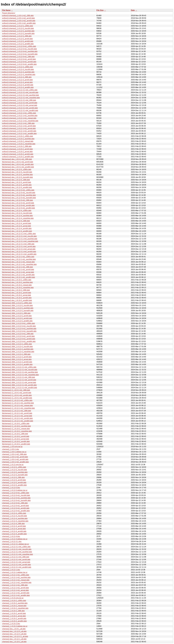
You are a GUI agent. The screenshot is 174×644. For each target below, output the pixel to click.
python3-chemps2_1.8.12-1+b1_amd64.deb (19, 134)
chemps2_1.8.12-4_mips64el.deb (15, 521)
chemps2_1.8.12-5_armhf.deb (14, 480)
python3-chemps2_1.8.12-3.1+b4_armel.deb (20, 105)
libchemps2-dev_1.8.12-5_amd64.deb (17, 187)
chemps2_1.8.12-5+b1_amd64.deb (16, 511)
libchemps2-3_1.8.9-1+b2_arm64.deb (17, 395)
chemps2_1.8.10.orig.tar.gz (13, 598)
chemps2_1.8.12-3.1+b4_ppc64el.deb (17, 552)
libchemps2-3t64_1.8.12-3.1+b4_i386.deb (19, 377)
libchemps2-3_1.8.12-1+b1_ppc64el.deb (18, 403)
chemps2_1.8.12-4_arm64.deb (14, 531)
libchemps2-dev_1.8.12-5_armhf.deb (17, 182)
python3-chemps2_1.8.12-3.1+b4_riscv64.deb (20, 92)
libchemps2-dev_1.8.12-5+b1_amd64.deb (19, 208)
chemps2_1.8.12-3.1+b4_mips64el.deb (17, 554)
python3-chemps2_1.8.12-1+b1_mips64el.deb (20, 121)
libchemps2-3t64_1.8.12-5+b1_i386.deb (18, 334)
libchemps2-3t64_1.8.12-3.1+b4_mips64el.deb (20, 375)
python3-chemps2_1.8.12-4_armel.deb (17, 82)
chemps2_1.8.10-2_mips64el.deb (15, 608)
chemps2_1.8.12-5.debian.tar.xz (15, 490)
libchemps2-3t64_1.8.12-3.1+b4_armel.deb (19, 382)
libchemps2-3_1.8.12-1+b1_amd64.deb (18, 421)
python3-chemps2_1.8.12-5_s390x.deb (18, 26)
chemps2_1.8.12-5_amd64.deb (14, 485)
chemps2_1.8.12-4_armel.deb (14, 529)
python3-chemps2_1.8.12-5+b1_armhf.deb (19, 59)
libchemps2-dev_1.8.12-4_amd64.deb (17, 231)
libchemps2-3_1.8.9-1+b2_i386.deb (16, 390)
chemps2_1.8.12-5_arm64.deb (14, 483)
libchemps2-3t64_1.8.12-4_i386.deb (16, 354)
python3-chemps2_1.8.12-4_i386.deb (17, 77)
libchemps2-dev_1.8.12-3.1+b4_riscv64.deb (19, 236)
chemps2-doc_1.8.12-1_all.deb (14, 639)
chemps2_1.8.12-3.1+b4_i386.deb (16, 557)
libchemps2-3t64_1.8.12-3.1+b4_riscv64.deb (20, 370)
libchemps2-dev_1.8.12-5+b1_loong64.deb (19, 198)
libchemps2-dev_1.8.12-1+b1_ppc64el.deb (19, 259)
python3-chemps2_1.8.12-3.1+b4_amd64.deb (20, 110)
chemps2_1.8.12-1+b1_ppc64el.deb (16, 577)
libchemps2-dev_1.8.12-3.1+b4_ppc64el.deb (20, 239)
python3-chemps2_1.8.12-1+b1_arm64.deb (19, 131)
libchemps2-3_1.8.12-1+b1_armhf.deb (17, 413)
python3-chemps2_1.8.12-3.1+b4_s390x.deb (20, 90)
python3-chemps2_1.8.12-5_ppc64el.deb (18, 31)
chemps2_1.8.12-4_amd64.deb (14, 534)
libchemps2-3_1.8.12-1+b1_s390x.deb (17, 400)
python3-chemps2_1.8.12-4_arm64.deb (18, 85)
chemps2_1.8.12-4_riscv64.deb (14, 516)
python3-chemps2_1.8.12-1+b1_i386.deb (18, 123)
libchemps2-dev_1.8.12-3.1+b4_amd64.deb (19, 254)
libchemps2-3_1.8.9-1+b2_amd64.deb (17, 398)
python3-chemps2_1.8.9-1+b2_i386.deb (18, 16)
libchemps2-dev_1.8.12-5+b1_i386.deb (17, 200)
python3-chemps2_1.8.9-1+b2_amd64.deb (19, 23)
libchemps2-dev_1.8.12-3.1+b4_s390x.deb (19, 234)
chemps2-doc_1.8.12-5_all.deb (14, 631)
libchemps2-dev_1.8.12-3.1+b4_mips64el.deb (20, 241)
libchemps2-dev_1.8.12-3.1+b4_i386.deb (18, 244)
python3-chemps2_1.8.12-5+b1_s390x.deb (19, 46)
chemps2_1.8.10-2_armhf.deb (14, 613)
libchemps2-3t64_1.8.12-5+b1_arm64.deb (19, 339)
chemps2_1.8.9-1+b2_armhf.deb (15, 457)
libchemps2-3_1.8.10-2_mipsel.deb (16, 429)
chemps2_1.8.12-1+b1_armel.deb (15, 590)
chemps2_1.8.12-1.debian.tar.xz (15, 572)
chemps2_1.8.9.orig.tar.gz (12, 447)
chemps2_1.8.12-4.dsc (11, 536)
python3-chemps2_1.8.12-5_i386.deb (17, 36)
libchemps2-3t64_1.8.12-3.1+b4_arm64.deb (19, 385)
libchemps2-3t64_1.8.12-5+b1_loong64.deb (19, 331)
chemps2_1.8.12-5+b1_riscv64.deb (16, 495)
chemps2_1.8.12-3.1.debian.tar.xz (15, 544)
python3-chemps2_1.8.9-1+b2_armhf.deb (18, 18)
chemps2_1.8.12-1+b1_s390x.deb (16, 575)
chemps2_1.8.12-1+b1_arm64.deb (16, 593)
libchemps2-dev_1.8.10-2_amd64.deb (17, 300)
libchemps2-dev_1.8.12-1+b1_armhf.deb (18, 269)
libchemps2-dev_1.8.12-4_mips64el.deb (18, 218)
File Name (6, 10)
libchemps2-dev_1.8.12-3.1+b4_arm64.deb (19, 252)
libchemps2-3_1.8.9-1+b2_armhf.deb (17, 393)
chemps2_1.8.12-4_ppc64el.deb (15, 518)
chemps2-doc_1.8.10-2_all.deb (14, 642)
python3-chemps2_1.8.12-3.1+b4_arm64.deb (20, 108)
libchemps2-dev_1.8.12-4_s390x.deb (17, 211)
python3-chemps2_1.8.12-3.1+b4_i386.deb (19, 100)
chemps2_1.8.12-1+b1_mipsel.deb (16, 580)
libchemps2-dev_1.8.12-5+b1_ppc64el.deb (19, 195)
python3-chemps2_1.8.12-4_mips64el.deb (19, 75)
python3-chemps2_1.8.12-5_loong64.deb (18, 33)
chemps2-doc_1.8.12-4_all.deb (14, 634)
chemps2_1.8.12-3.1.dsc (12, 541)
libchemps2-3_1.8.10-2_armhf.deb (16, 436)
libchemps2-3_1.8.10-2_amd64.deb (16, 444)
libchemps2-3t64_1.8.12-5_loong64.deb (18, 311)
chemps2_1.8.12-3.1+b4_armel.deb (16, 562)
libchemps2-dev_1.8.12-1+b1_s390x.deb (18, 257)
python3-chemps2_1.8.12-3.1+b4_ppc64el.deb (20, 95)
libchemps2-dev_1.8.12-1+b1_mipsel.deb (18, 262)
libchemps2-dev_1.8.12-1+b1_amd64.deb (19, 277)
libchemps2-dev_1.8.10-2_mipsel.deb (17, 285)
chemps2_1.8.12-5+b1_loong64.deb (16, 500)
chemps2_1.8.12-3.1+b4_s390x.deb (16, 547)
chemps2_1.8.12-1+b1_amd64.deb (16, 595)
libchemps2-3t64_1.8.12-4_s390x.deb (17, 344)
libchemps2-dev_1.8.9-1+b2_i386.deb (17, 159)
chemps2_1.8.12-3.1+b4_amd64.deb (17, 567)
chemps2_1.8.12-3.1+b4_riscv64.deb (17, 549)
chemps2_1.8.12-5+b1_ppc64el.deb (16, 498)
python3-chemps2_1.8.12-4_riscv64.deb (18, 69)
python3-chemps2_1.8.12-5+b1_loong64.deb (20, 54)
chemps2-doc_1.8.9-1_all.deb (14, 629)
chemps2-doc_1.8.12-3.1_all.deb (15, 636)
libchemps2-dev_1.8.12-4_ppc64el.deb (17, 216)
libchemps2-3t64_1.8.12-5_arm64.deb (17, 318)
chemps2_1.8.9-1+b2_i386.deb (14, 454)
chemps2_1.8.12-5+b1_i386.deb (15, 503)
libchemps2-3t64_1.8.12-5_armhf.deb (17, 316)
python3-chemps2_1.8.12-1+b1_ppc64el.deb (20, 116)
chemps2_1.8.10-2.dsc (11, 624)
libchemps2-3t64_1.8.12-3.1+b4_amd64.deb (20, 388)
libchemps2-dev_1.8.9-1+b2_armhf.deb (18, 162)
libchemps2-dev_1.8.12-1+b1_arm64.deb (18, 275)
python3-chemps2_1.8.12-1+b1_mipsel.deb (19, 118)
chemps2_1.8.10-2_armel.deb (14, 616)
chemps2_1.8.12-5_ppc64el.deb (15, 472)
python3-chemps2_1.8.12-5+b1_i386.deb (18, 57)
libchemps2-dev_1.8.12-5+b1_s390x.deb (18, 190)
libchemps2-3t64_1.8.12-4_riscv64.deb (17, 347)
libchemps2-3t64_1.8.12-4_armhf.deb (17, 357)
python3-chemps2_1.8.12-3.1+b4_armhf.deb (20, 103)
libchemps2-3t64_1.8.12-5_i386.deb (16, 313)
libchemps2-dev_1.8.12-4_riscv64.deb (17, 213)
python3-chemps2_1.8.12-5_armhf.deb (17, 39)
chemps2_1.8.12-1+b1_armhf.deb (15, 588)
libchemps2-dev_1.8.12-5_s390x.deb (17, 169)
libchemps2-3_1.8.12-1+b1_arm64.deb (17, 418)
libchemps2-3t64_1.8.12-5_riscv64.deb (17, 305)
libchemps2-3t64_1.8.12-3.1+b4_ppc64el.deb (20, 372)
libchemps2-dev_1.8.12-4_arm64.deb (17, 228)
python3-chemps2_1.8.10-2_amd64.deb (18, 157)
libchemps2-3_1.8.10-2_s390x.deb (16, 424)
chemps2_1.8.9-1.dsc (11, 449)
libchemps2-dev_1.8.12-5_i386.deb (16, 180)
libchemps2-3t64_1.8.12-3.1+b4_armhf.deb (19, 380)
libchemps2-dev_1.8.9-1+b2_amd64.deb (18, 167)
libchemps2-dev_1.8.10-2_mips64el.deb (18, 288)
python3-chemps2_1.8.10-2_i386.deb (17, 146)
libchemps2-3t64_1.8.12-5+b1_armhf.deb (18, 336)
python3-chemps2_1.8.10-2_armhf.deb (17, 149)
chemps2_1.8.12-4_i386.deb (13, 524)
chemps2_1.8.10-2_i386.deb (13, 611)
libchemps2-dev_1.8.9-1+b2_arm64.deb (18, 164)
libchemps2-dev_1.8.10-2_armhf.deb (17, 293)
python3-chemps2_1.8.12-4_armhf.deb (17, 80)
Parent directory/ (9, 13)
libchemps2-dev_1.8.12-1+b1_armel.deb (18, 272)
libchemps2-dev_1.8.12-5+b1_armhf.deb (18, 203)
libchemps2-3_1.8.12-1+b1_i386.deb (17, 411)
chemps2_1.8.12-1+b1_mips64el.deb (17, 583)
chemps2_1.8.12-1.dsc (11, 570)
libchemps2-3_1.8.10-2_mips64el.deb (17, 431)
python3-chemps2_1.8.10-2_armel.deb (17, 152)
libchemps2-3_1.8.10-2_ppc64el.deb (16, 426)
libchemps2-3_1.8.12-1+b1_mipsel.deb (17, 405)
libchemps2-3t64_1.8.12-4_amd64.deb (17, 364)
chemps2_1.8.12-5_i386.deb (13, 477)
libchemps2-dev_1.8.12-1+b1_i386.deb (17, 267)
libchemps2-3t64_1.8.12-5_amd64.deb (17, 321)
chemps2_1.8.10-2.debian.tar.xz (15, 626)
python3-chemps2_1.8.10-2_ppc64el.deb (18, 139)
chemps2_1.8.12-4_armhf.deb (14, 526)
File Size (100, 10)
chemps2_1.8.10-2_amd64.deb (14, 621)
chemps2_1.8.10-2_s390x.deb (14, 601)
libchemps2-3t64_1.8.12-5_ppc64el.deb (18, 308)
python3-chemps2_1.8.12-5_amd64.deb (18, 44)
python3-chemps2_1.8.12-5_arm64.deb (18, 41)
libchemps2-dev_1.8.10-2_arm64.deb (17, 298)
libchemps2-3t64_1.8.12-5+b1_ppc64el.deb (19, 329)
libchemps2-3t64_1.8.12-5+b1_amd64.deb (19, 341)
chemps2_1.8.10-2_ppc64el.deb (15, 603)
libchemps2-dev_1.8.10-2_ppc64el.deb (17, 282)
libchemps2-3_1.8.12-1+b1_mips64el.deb (18, 408)
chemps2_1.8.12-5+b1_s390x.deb (16, 493)
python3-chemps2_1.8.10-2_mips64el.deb (19, 144)
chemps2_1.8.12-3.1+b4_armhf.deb (16, 560)
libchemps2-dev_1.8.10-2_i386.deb (16, 290)
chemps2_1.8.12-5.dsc (11, 488)
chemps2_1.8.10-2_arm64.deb (14, 618)
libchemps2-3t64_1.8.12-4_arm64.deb (17, 362)
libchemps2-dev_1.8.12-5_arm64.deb (17, 185)
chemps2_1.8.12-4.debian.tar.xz (15, 539)
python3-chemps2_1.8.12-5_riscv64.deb (18, 28)
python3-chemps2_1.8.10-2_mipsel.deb (18, 141)
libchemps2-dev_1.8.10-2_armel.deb (17, 295)
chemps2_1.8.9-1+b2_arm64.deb (15, 459)
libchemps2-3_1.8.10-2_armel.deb (16, 439)
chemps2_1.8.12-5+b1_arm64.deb (16, 508)
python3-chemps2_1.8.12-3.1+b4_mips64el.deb (21, 98)
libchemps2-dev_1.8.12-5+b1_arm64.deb (18, 205)
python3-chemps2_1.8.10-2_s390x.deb (18, 136)
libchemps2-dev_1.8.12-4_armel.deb (17, 226)
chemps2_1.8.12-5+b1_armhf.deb (15, 506)
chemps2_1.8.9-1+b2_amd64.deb (15, 462)
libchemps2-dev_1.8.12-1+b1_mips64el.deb (19, 264)
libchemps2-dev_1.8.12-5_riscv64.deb (17, 172)
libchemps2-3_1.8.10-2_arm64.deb (16, 441)
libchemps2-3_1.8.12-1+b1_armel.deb (17, 416)
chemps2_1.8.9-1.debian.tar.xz (14, 452)
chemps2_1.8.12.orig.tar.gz (13, 465)
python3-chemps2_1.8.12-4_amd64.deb (18, 87)
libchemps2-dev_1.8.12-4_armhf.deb (17, 223)
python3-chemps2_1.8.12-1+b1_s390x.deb (19, 113)
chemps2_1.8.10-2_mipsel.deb (14, 606)
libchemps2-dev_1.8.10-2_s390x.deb (17, 280)
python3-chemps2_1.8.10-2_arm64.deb (18, 154)
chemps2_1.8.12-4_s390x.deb (14, 513)
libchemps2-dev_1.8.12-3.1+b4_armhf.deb (19, 246)
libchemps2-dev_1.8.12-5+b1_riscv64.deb (19, 193)
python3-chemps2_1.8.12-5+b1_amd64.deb (19, 64)
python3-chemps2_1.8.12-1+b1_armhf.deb (19, 126)
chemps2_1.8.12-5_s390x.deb (14, 467)
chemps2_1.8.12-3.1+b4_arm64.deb (16, 565)
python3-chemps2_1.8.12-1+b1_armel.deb (19, 128)
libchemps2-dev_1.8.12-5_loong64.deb (17, 177)
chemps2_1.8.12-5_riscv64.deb (14, 470)
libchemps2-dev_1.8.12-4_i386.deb (16, 221)
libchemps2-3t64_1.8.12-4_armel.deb (17, 359)
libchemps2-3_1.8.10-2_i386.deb (15, 434)
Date (133, 10)
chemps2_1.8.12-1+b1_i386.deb (15, 585)
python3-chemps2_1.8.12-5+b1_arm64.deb (19, 62)
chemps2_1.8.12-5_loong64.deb (15, 475)
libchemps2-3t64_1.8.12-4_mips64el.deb (18, 352)
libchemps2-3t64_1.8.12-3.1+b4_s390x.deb (19, 367)
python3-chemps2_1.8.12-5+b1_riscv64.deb (19, 49)
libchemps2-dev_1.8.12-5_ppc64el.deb (17, 175)
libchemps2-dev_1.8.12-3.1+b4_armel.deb (19, 249)
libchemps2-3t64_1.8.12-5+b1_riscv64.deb (19, 326)
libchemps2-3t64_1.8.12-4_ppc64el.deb (18, 349)
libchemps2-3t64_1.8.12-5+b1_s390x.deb (18, 323)
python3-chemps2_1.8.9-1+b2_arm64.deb (19, 21)
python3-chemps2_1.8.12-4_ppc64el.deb (18, 72)
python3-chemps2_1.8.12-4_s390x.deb (18, 67)
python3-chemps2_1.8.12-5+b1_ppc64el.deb (20, 51)
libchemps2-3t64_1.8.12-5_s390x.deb (17, 303)
